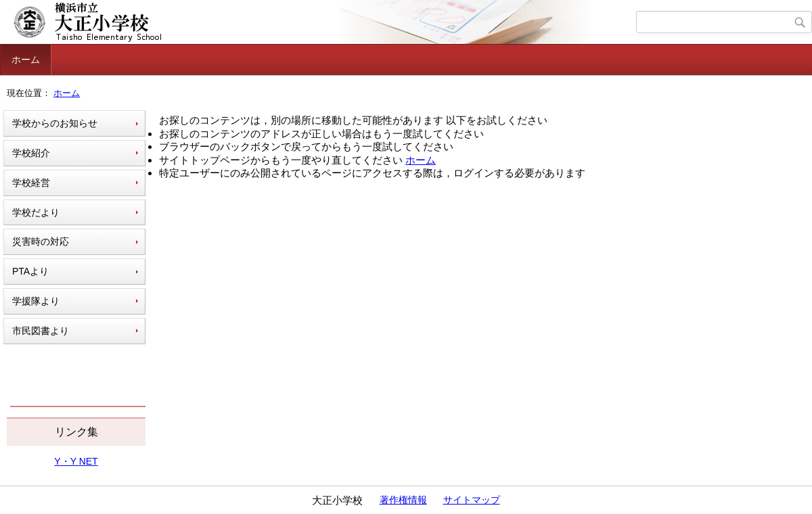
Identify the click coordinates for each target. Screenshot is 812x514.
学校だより (36, 212)
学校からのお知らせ (55, 123)
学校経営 (31, 183)
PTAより (30, 271)
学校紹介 (31, 153)
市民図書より (41, 331)
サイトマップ (472, 500)
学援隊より (36, 301)
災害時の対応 (41, 241)
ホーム (26, 60)
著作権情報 (403, 500)
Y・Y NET (76, 461)
